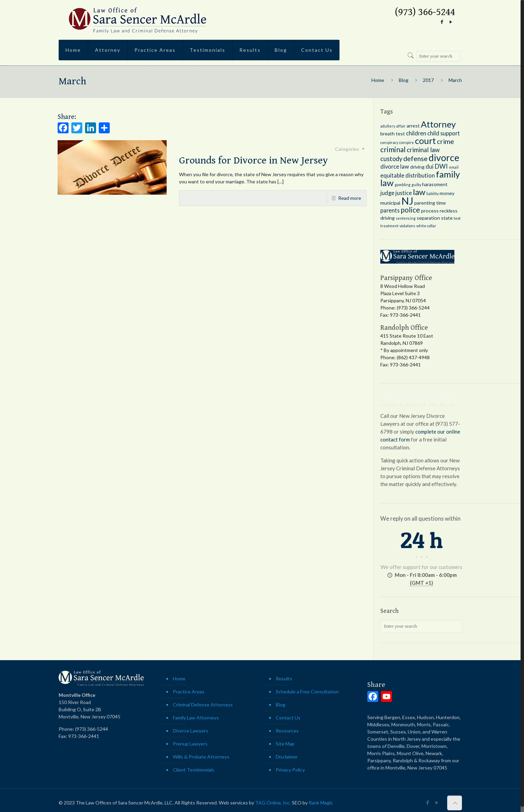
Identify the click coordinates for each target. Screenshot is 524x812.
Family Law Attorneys (196, 718)
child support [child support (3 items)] (444, 133)
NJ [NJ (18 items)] (407, 201)
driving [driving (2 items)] (417, 167)
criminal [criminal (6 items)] (393, 149)
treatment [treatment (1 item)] (389, 226)
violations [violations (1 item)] (407, 226)
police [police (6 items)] (410, 210)
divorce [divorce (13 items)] (444, 157)
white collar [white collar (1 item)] (426, 226)
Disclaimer (287, 757)
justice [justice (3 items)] (404, 193)
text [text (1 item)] (457, 218)
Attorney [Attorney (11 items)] (438, 124)
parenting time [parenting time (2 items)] (430, 203)
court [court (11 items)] (425, 141)
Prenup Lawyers (190, 744)
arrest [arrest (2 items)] (413, 126)
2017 (428, 80)
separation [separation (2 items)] (428, 218)
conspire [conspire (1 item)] (407, 142)
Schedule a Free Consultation (307, 692)
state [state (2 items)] (447, 218)
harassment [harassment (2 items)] (435, 184)
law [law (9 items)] (419, 192)
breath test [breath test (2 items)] (393, 134)
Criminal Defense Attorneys (203, 705)
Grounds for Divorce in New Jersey (253, 160)
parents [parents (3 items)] (390, 210)
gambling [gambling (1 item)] (403, 185)
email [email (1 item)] (454, 167)
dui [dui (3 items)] (430, 166)
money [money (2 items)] (447, 193)
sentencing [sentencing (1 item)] (406, 218)
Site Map (285, 744)
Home (378, 80)
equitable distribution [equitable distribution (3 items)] (408, 175)
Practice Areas (189, 692)
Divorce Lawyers (190, 731)
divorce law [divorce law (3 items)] (395, 166)
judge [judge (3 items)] (387, 193)
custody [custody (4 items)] (391, 159)
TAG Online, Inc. (273, 803)
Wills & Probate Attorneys (201, 757)
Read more (350, 198)
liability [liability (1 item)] (432, 193)
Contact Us (288, 718)
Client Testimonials (194, 770)
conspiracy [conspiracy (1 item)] (389, 142)
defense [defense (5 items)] (415, 158)
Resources (287, 731)
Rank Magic (321, 803)
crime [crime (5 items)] (445, 141)
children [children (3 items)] (416, 133)
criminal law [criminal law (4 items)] (423, 150)
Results (284, 678)
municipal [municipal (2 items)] (390, 203)
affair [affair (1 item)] (401, 126)
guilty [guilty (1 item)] (416, 185)
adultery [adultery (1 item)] (388, 126)
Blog (404, 80)
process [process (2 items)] (430, 211)
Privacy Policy (290, 770)
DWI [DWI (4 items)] (441, 166)
